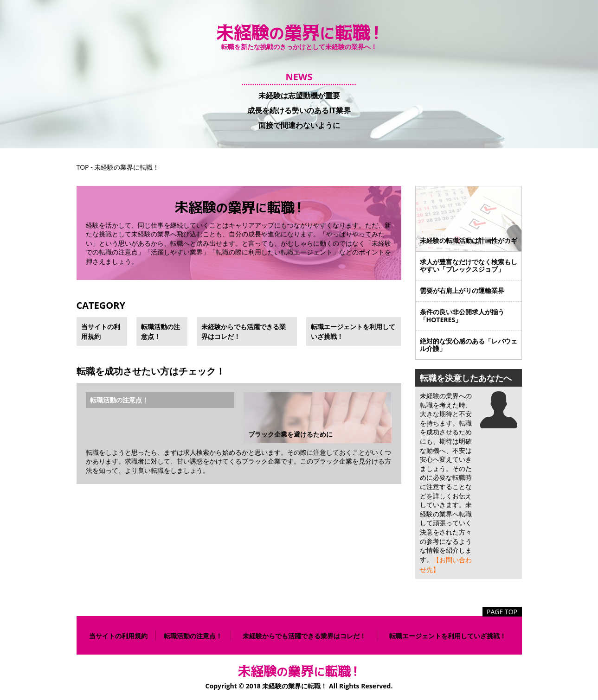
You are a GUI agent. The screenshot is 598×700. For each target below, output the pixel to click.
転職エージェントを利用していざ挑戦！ (353, 331)
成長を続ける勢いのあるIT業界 (299, 110)
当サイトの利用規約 (101, 331)
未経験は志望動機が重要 (299, 95)
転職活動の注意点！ (161, 331)
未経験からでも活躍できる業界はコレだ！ (244, 331)
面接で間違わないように (299, 125)
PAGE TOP (502, 612)
